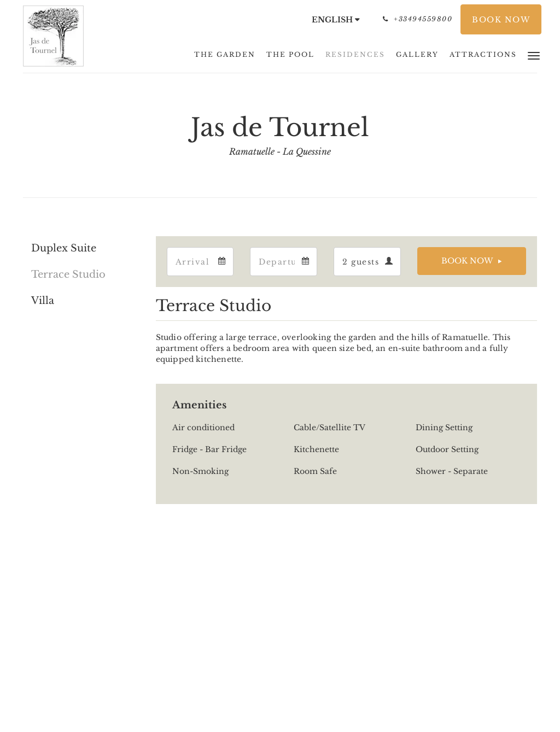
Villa (43, 301)
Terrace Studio (68, 274)
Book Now (467, 261)
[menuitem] (225, 55)
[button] (534, 55)
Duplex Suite (64, 248)
